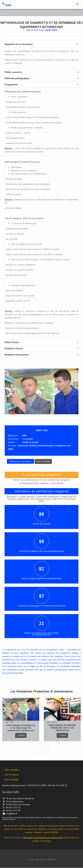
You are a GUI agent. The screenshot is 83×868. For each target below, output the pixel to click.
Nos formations (12, 775)
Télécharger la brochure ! (20, 461)
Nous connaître (12, 770)
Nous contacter (43, 461)
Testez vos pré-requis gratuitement (42, 475)
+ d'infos (21, 735)
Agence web (51, 859)
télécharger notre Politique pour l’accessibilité (43, 838)
